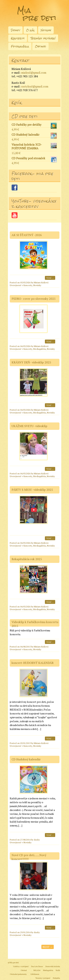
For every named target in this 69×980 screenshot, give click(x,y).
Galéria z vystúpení (21, 966)
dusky (37, 840)
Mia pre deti (37, 14)
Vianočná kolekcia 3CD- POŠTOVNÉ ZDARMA (34, 146)
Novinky (46, 30)
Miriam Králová (41, 282)
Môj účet (37, 970)
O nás (30, 30)
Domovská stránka (53, 966)
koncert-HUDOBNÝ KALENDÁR (33, 663)
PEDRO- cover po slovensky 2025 (34, 299)
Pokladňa (56, 978)
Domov (15, 30)
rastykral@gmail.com (35, 86)
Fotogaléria (20, 46)
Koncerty (18, 38)
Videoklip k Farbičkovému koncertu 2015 (35, 624)
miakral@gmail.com (34, 73)
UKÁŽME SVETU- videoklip (29, 426)
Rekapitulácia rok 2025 (27, 559)
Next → (48, 947)
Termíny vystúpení (43, 38)
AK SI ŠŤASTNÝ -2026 (27, 235)
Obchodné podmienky (18, 974)
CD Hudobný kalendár (34, 135)
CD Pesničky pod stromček (34, 159)
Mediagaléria (40, 349)
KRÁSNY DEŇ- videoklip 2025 (31, 362)
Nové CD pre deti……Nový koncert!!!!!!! (29, 857)
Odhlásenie (35, 974)
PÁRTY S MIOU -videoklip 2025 (32, 490)
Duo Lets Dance (37, 966)
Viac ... (50, 278)
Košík (58, 970)
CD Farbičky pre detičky (34, 125)
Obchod (40, 46)
